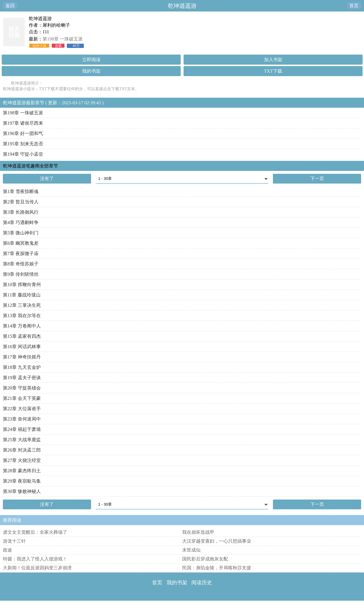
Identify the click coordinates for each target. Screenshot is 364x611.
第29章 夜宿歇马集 (22, 481)
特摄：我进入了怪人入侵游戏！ (35, 559)
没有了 (47, 179)
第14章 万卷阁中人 (22, 326)
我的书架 (91, 71)
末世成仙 (191, 550)
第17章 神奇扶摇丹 (22, 357)
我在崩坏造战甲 (198, 532)
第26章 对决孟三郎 (22, 450)
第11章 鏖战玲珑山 (22, 295)
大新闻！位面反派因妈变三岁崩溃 (37, 568)
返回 (10, 6)
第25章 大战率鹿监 (22, 440)
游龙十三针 (14, 541)
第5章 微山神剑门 (21, 233)
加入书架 (273, 60)
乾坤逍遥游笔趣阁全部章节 (30, 166)
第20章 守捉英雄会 (22, 388)
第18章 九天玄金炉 (22, 367)
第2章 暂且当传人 (21, 202)
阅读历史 (202, 583)
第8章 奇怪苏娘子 (21, 264)
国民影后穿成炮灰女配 (205, 559)
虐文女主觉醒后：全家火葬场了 (35, 532)
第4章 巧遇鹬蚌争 (21, 222)
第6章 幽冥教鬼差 (21, 243)
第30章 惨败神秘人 (22, 491)
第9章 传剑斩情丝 (21, 274)
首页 (354, 6)
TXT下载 (273, 71)
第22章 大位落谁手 (22, 409)
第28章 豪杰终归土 (22, 471)
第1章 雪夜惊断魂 (21, 191)
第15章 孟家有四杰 (22, 336)
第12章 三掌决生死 (22, 305)
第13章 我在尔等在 (22, 316)
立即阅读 (91, 60)
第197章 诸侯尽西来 (23, 123)
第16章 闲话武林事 (22, 347)
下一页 (317, 179)
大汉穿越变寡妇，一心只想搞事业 (217, 541)
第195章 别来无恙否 (23, 144)
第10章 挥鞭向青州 (22, 285)
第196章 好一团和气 (23, 133)
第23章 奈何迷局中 (22, 419)
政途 (7, 550)
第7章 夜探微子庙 (21, 254)
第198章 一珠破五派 (63, 39)
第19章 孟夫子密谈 (22, 378)
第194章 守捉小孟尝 (23, 154)
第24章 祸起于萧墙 (22, 429)
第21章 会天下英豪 (22, 398)
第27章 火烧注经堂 (22, 460)
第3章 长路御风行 (21, 212)
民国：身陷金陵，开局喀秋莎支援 (217, 568)
